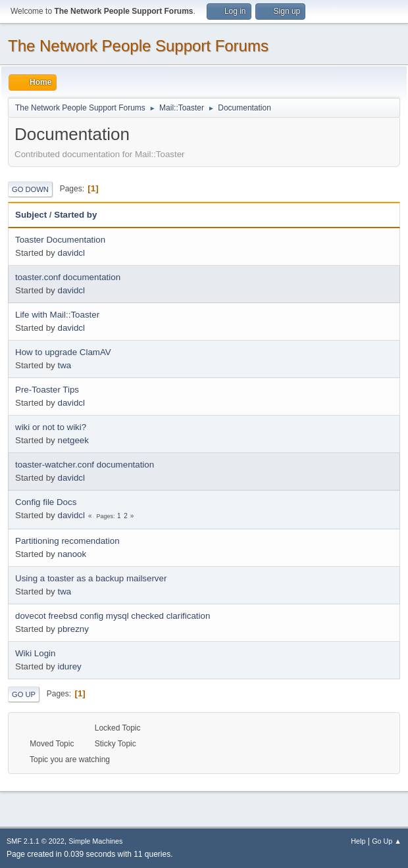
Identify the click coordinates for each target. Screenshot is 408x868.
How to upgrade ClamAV (63, 352)
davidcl (71, 253)
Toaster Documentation (60, 240)
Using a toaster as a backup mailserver (91, 578)
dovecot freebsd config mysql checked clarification (113, 616)
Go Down (30, 189)
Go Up (24, 694)
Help (358, 841)
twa (64, 365)
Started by (75, 215)
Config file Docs (46, 502)
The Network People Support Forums (138, 46)
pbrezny (73, 629)
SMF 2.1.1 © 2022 (36, 841)
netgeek (73, 440)
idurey (69, 666)
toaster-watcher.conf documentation (85, 465)
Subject (31, 215)
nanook (72, 554)
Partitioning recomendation (67, 541)
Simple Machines (95, 841)
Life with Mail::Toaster (57, 315)
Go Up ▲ (387, 841)
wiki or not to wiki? (51, 427)
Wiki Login (35, 653)
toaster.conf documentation (68, 277)
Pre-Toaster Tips (47, 390)
